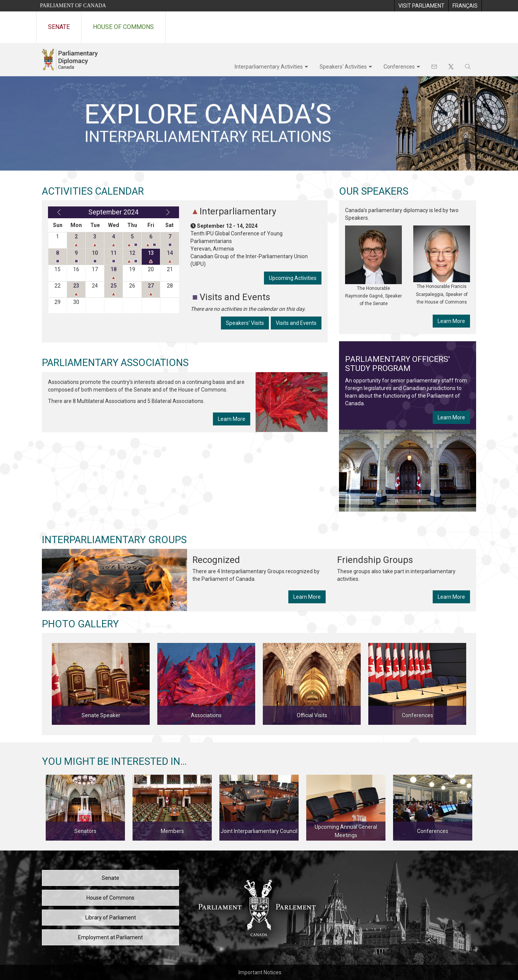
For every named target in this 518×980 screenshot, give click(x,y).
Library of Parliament (111, 918)
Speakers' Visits (245, 323)
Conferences (399, 67)
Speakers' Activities (343, 67)
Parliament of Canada (73, 6)
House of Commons (123, 27)
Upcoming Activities (293, 278)
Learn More (232, 419)
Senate (59, 27)
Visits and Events (296, 323)
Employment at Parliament (110, 937)
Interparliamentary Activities (269, 67)
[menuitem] (421, 6)
